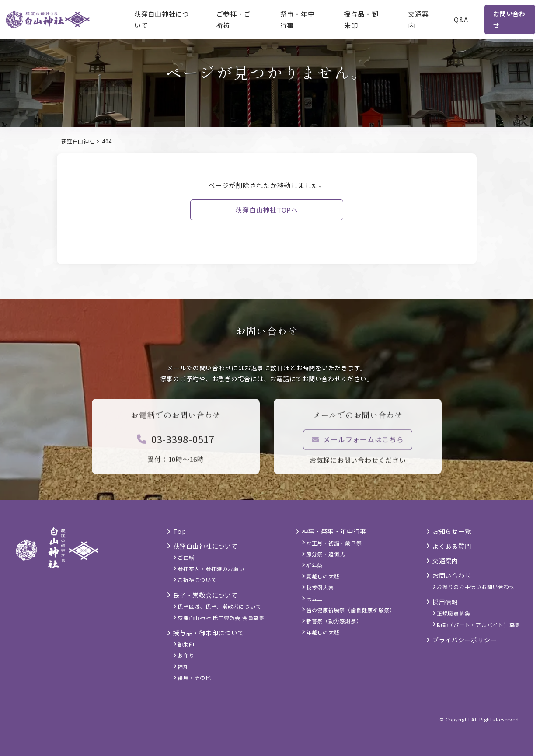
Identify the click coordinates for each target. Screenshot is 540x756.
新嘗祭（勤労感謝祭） (334, 621)
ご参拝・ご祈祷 (234, 19)
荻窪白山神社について (162, 19)
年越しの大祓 (323, 632)
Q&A (461, 19)
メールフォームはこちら (358, 446)
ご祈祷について (197, 580)
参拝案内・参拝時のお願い (211, 569)
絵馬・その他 (194, 678)
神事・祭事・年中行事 (334, 531)
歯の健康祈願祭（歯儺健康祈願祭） (351, 610)
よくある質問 (452, 546)
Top (179, 531)
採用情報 (445, 602)
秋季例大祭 (320, 587)
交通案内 (418, 19)
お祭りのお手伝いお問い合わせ (476, 587)
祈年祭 (314, 565)
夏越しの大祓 (323, 576)
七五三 (314, 598)
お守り (186, 655)
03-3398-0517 (176, 446)
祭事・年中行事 (298, 19)
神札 (183, 667)
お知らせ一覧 (452, 531)
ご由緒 (186, 557)
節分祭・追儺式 (326, 554)
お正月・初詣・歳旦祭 (334, 543)
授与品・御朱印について (209, 633)
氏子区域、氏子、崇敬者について (219, 606)
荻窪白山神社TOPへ (267, 210)
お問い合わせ (509, 19)
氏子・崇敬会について (206, 595)
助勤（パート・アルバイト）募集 (479, 625)
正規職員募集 (454, 613)
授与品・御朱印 (361, 19)
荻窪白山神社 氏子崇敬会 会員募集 (221, 618)
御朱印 (186, 644)
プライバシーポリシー (465, 640)
